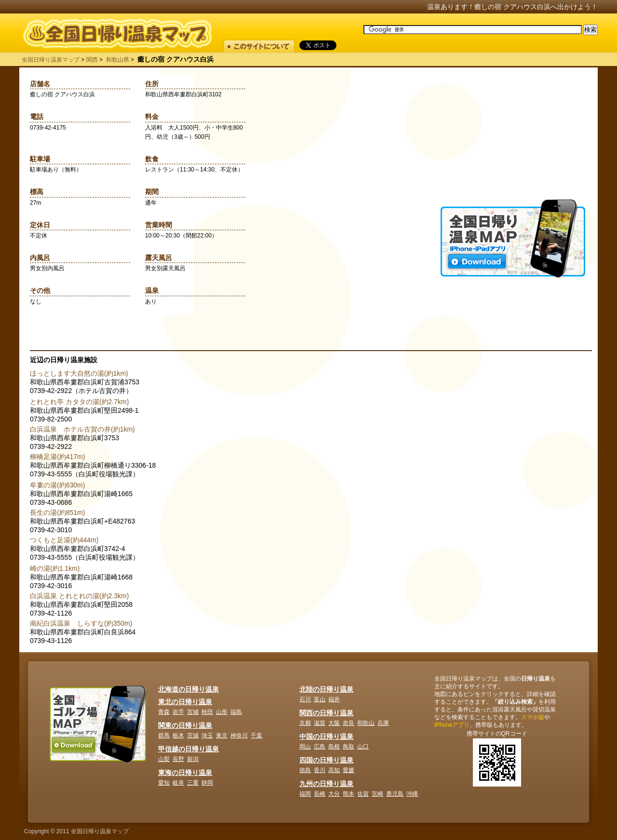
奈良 (349, 723)
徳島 (305, 770)
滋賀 (320, 723)
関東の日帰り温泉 (185, 725)
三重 (193, 783)
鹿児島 (395, 794)
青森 (164, 712)
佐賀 (363, 794)
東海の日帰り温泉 (185, 773)
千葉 (256, 735)
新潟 (193, 759)
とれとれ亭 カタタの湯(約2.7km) (79, 402)
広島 (320, 747)
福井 (334, 699)
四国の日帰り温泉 (326, 760)
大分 (334, 794)
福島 (236, 712)
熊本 (349, 794)
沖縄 (412, 794)
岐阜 (178, 783)
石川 (305, 699)
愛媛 (349, 770)
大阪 (334, 723)
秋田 (207, 712)
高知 (334, 770)
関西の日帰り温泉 (326, 713)
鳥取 (349, 747)
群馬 (164, 735)
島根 (334, 747)
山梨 (164, 759)
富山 (320, 699)
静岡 (207, 783)
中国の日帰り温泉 (326, 736)
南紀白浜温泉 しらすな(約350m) (81, 623)
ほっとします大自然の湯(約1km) (79, 373)
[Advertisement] (513, 139)
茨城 (193, 735)
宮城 (193, 712)
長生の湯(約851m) (57, 512)
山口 (363, 747)
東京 (222, 735)
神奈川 (239, 735)
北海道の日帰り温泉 (188, 689)
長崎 (320, 794)
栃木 (178, 735)
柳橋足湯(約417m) (57, 457)
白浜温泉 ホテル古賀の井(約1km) (82, 429)
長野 (178, 759)
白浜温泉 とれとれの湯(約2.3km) (79, 596)
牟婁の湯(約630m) (57, 485)
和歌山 (366, 723)
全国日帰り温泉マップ (51, 60)
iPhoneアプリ (452, 725)
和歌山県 (118, 60)
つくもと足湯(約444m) (64, 540)
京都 (305, 723)
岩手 (178, 712)
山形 (222, 712)
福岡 (305, 794)
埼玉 (207, 735)
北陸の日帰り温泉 (326, 689)
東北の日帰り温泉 (185, 702)
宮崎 (377, 794)
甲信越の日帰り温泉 (188, 749)
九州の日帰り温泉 (326, 784)
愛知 (164, 783)
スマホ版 (533, 717)
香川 (320, 770)
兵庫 (383, 723)
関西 (92, 60)
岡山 (305, 747)
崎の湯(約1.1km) (55, 568)
